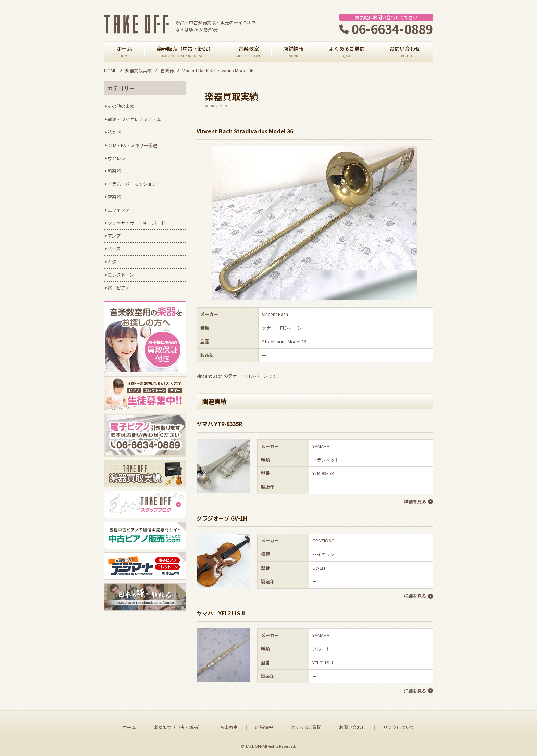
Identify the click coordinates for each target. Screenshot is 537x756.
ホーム (129, 727)
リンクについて (399, 727)
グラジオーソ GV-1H (222, 518)
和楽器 (114, 171)
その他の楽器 (121, 106)
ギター (114, 262)
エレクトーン (121, 275)
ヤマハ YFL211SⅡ (221, 613)
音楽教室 (229, 727)
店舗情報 (264, 727)
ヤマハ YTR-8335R (219, 424)
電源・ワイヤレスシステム (134, 119)
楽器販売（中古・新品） (178, 727)
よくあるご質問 (306, 727)
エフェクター (121, 210)
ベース (114, 249)
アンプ (114, 236)
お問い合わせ (352, 727)
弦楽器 (114, 132)
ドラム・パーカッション (132, 184)
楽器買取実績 (138, 70)
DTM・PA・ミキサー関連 (132, 145)
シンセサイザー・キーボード (136, 223)
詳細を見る (415, 502)
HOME (110, 70)
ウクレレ (116, 158)
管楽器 (167, 70)
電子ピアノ (118, 288)
